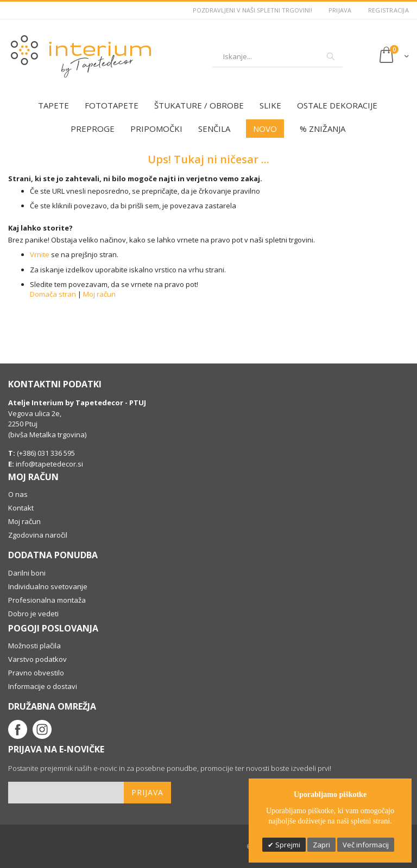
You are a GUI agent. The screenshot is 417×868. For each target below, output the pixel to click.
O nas (18, 494)
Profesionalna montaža (47, 600)
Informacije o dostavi (43, 686)
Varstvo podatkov (37, 659)
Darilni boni (27, 573)
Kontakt (21, 508)
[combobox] (277, 56)
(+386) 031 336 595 (45, 453)
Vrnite (40, 254)
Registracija (388, 10)
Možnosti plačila (34, 646)
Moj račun (99, 294)
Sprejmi (287, 845)
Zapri (321, 845)
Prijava (340, 10)
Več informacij (366, 845)
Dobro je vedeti (33, 614)
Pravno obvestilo (36, 673)
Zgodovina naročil (38, 535)
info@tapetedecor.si (49, 464)
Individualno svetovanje (48, 586)
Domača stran (53, 294)
